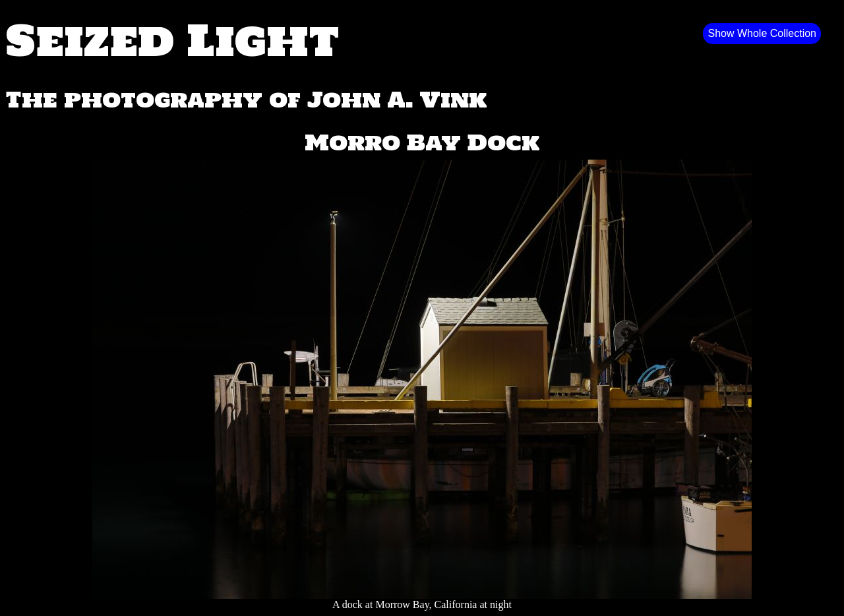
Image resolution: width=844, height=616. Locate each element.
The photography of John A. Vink (246, 100)
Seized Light (172, 40)
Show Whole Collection (762, 33)
